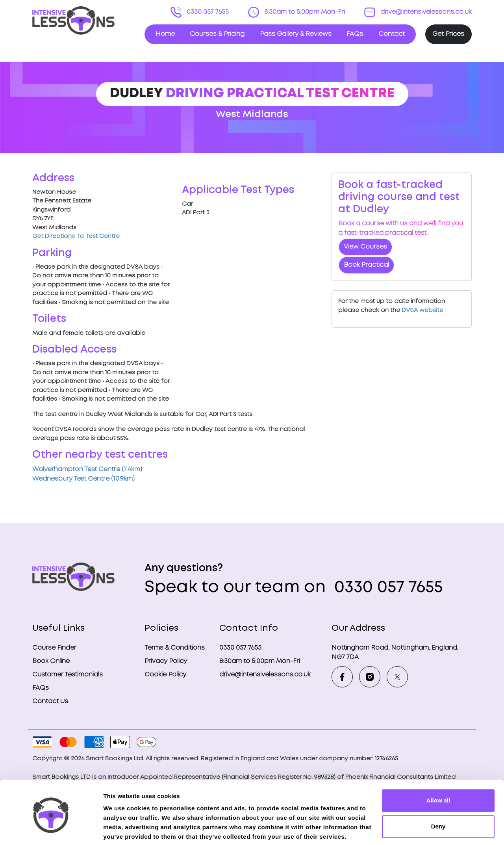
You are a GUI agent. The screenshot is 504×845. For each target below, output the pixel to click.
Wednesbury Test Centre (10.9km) (83, 479)
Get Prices (448, 34)
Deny (438, 797)
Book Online (51, 661)
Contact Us (50, 701)
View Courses (365, 247)
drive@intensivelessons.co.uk (425, 12)
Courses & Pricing (217, 34)
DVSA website (422, 310)
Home (165, 34)
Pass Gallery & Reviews (296, 34)
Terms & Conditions (175, 648)
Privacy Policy (166, 661)
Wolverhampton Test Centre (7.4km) (87, 469)
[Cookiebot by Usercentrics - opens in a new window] (51, 830)
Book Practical (366, 265)
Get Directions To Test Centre (76, 236)
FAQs (355, 34)
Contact (392, 34)
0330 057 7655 (207, 12)
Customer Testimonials (68, 675)
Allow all (438, 772)
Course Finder (54, 648)
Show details (121, 829)
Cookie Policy (165, 675)
